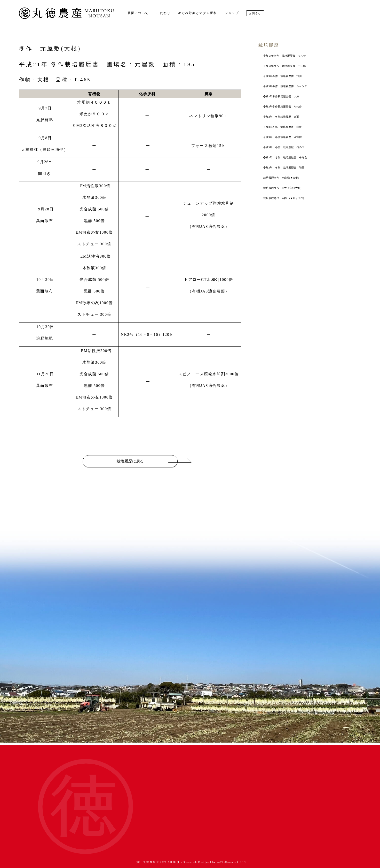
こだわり (163, 13)
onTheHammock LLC (231, 862)
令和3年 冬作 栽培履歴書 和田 (284, 168)
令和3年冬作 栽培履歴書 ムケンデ (285, 86)
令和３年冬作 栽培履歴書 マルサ (285, 56)
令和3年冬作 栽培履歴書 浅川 (283, 76)
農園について (138, 13)
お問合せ (255, 13)
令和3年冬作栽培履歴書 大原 (281, 96)
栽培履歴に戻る (130, 461)
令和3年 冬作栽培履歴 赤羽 (281, 117)
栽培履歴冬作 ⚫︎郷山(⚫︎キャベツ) (284, 198)
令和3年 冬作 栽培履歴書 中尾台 (285, 157)
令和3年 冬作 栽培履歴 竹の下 (284, 147)
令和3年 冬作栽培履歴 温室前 (283, 137)
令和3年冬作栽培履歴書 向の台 (283, 107)
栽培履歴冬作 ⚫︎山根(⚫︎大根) (281, 178)
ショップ (232, 13)
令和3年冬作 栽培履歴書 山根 (283, 127)
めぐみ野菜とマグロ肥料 (198, 13)
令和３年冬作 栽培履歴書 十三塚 (285, 66)
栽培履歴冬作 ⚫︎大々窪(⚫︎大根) (282, 188)
